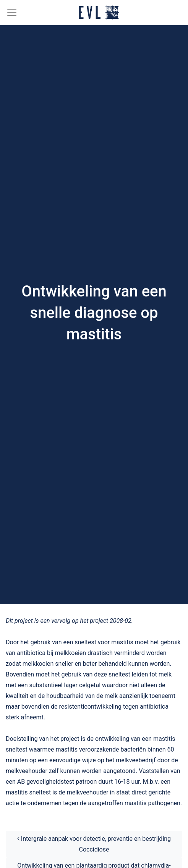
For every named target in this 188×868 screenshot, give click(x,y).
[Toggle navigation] (9, 12)
